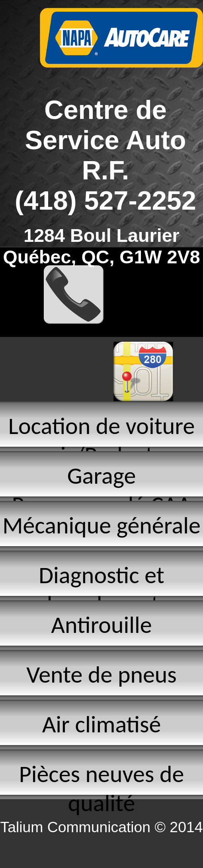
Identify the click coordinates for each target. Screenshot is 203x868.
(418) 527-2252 (105, 200)
